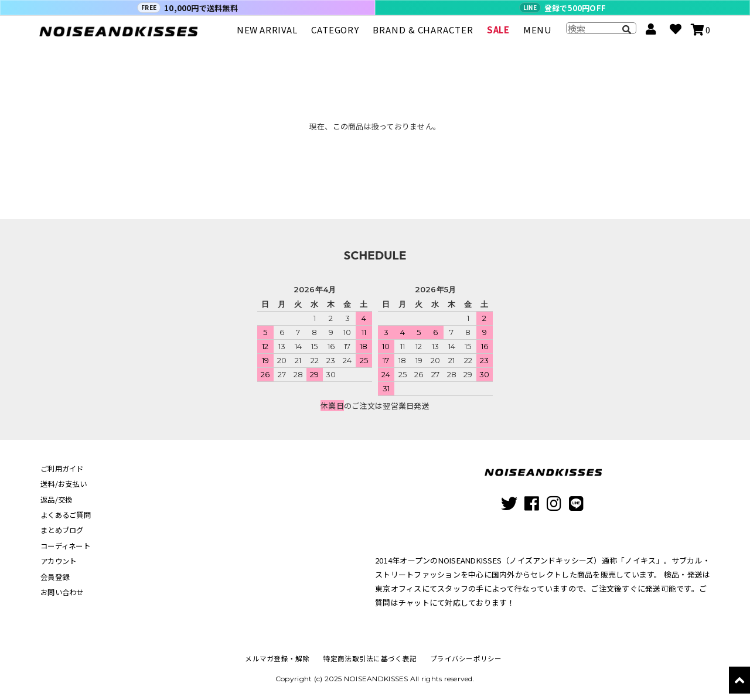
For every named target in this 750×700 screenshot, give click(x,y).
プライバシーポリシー (463, 658)
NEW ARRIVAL (267, 35)
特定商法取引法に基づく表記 (370, 658)
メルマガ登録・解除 (280, 658)
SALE (498, 35)
